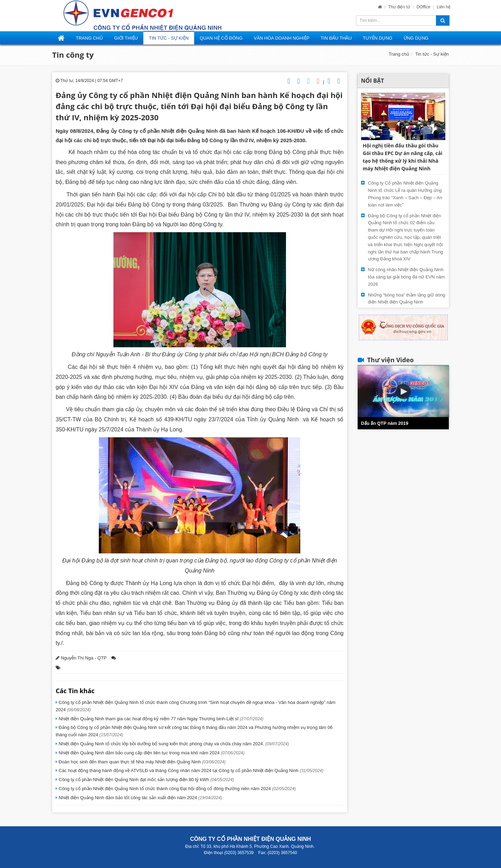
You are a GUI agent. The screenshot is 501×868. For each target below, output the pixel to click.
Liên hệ (444, 7)
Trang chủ (399, 54)
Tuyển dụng (378, 38)
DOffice (424, 7)
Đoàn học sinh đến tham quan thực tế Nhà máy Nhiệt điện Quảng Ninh (142, 762)
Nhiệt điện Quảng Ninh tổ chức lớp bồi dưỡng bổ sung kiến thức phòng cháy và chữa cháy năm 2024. (173, 744)
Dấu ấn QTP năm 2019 (385, 423)
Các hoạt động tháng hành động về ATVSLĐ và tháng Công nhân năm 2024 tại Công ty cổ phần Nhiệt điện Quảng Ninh (190, 770)
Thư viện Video (390, 360)
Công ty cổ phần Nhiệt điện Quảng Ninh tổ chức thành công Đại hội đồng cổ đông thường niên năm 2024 (177, 789)
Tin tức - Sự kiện (169, 38)
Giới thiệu (126, 38)
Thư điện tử (400, 7)
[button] (403, 391)
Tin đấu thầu (336, 38)
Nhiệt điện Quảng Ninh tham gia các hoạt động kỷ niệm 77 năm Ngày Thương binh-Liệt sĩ (160, 719)
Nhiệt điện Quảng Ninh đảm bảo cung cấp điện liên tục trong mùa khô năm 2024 (151, 753)
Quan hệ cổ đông (221, 38)
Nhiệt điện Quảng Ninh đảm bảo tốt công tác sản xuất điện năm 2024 (140, 798)
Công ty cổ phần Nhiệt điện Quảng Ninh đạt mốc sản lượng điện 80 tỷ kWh (146, 780)
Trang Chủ (89, 38)
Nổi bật (373, 81)
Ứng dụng (416, 38)
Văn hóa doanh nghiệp (281, 38)
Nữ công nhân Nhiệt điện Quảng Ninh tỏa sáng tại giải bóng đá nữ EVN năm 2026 (407, 277)
